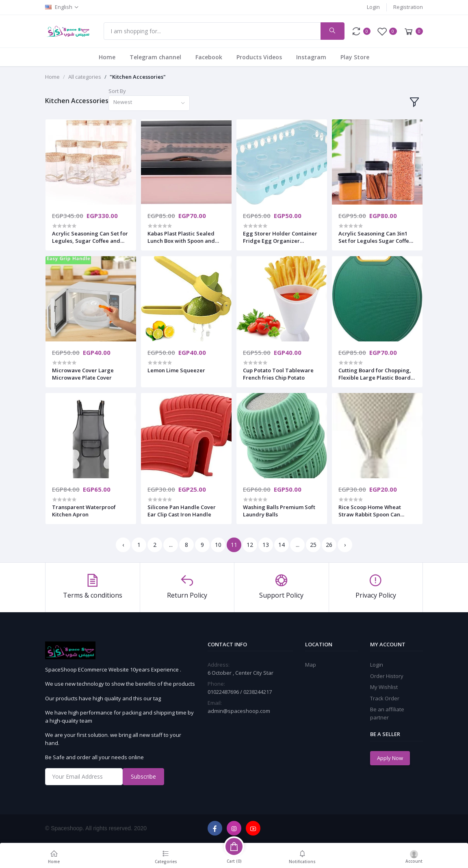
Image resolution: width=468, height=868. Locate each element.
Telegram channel (155, 57)
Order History (387, 676)
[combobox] (149, 103)
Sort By (117, 91)
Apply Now (390, 758)
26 (329, 545)
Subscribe (143, 776)
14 (282, 545)
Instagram (311, 57)
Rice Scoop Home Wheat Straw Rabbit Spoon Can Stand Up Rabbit (370, 511)
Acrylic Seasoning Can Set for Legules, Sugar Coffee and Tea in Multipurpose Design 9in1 (90, 237)
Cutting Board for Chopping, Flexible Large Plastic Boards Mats (376, 374)
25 (313, 545)
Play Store (355, 57)
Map (311, 665)
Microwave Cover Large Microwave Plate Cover (83, 374)
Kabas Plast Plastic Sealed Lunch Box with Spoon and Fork (181, 237)
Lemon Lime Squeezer (176, 370)
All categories (85, 77)
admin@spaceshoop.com (239, 711)
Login (373, 7)
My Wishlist (384, 687)
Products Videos (259, 57)
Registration (408, 7)
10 (218, 545)
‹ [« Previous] (123, 545)
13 (266, 545)
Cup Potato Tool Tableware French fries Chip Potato (278, 374)
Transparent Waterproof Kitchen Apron (84, 511)
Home (107, 57)
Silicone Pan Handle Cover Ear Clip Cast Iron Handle (182, 511)
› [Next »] (345, 545)
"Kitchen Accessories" (138, 77)
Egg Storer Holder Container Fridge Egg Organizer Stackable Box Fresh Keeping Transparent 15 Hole (280, 237)
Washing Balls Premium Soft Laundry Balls (279, 511)
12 (250, 545)
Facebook (209, 57)
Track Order (385, 698)
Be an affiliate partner (387, 713)
